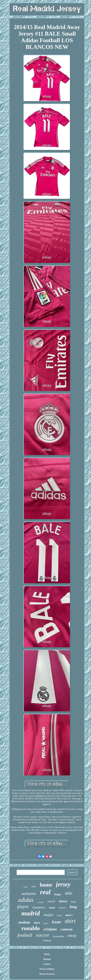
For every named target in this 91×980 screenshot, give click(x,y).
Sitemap (47, 959)
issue (56, 922)
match (51, 901)
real (45, 892)
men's (69, 915)
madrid (31, 913)
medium (24, 922)
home (46, 885)
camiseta (67, 929)
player (23, 906)
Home (47, 954)
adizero (62, 908)
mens (59, 915)
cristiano (50, 929)
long (73, 907)
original (40, 902)
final (73, 902)
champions (39, 907)
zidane (52, 908)
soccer (43, 935)
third (37, 923)
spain (34, 886)
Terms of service (47, 974)
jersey (63, 884)
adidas (26, 900)
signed (46, 923)
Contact (47, 964)
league (58, 894)
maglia (48, 915)
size (69, 893)
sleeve (63, 901)
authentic (29, 893)
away (72, 935)
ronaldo (31, 928)
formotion (59, 936)
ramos (47, 940)
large (26, 887)
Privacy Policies (47, 969)
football (25, 935)
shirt (70, 921)
